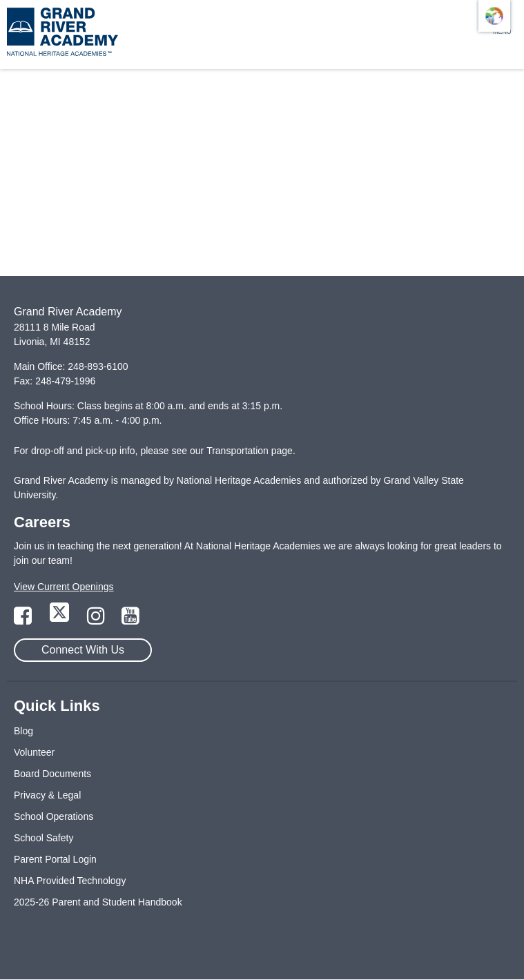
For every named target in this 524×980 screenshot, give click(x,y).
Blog (23, 731)
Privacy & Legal (47, 795)
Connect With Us (83, 650)
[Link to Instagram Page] (97, 620)
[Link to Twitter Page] (61, 620)
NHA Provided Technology (70, 881)
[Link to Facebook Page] (24, 620)
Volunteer (34, 752)
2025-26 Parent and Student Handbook (98, 902)
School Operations (54, 816)
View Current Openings (64, 587)
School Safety (43, 838)
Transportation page (250, 451)
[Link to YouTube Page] (130, 620)
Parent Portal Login (55, 859)
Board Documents (52, 774)
